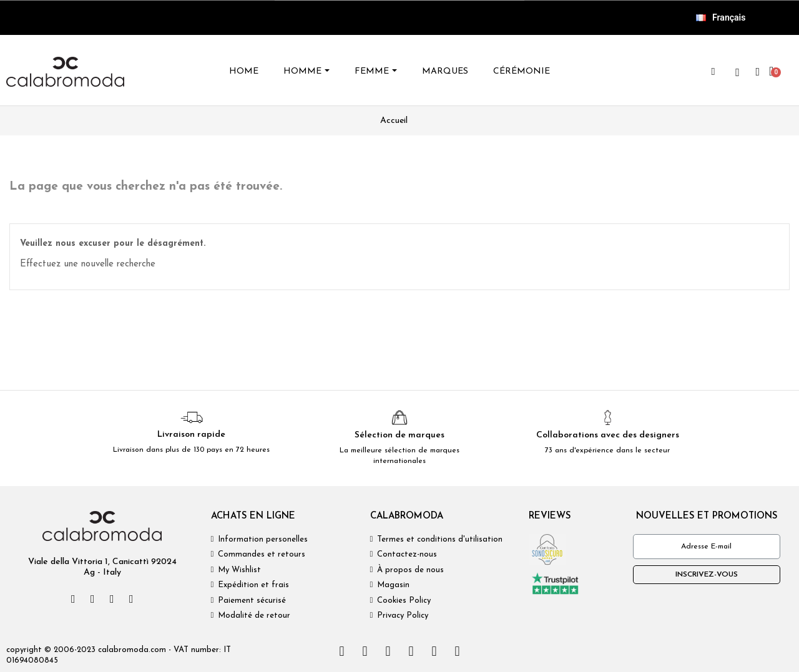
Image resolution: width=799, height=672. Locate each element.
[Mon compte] (757, 72)
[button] (713, 72)
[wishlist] (737, 72)
